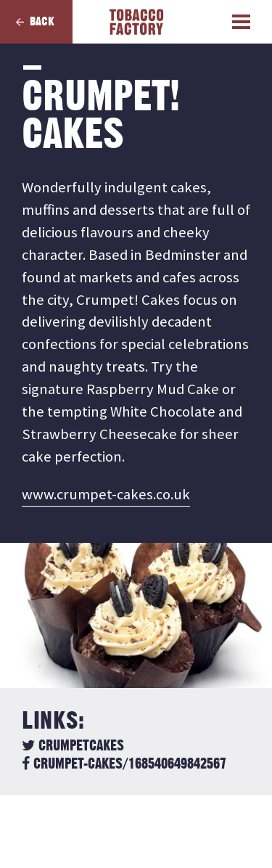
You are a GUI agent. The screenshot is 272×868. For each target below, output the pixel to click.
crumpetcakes (73, 746)
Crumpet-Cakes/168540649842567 (124, 764)
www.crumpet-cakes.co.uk (106, 494)
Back (42, 22)
